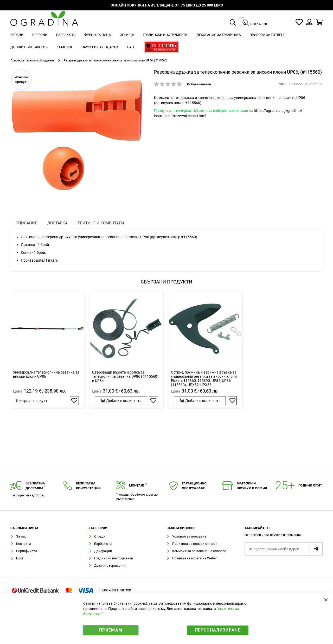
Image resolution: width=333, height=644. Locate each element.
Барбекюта (103, 544)
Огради (100, 536)
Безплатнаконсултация (88, 486)
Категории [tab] (98, 528)
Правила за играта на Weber (194, 558)
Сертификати (27, 551)
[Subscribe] (316, 549)
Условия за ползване (189, 536)
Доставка (57, 223)
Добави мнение (199, 84)
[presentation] (26, 223)
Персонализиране (218, 630)
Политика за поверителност (195, 544)
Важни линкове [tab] (181, 528)
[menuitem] (17, 35)
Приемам (111, 630)
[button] (74, 401)
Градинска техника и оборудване (32, 61)
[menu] (166, 42)
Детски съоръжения (110, 566)
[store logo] (44, 22)
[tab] (284, 533)
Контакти (24, 544)
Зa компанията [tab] (24, 528)
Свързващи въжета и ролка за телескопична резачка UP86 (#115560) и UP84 (125, 376)
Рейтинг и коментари (101, 223)
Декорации (103, 551)
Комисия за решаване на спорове (199, 551)
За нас (21, 536)
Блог (20, 558)
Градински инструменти (114, 558)
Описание (26, 223)
